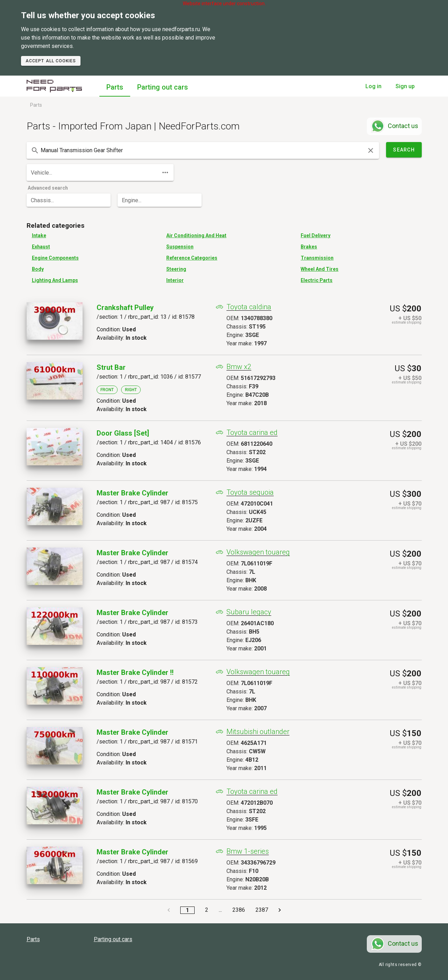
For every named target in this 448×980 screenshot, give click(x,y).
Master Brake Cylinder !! (135, 672)
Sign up (405, 86)
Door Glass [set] (123, 433)
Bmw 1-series (248, 851)
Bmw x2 (239, 367)
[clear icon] (371, 150)
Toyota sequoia (250, 492)
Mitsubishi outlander (258, 732)
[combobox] (203, 150)
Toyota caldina (249, 307)
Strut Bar (111, 367)
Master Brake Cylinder (132, 493)
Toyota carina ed (252, 433)
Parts (115, 87)
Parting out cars (163, 87)
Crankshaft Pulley (125, 308)
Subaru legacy (249, 612)
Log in (373, 86)
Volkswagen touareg (258, 552)
